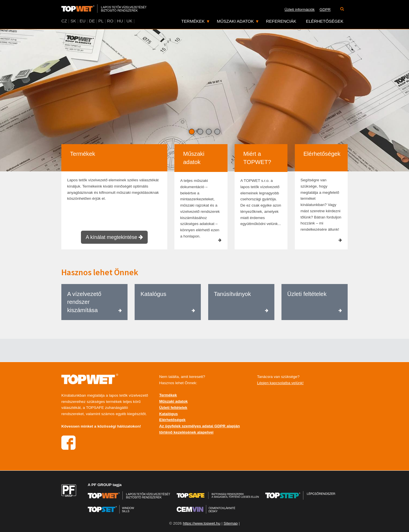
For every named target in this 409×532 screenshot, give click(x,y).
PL (101, 21)
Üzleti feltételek (173, 408)
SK (73, 21)
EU (83, 21)
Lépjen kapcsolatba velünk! (280, 383)
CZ (64, 21)
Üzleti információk (300, 10)
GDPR (325, 10)
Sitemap (231, 523)
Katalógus (168, 414)
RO (110, 21)
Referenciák (281, 21)
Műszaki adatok (235, 21)
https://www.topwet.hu (202, 523)
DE (92, 21)
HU (120, 21)
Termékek (193, 21)
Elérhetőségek (325, 21)
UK (129, 21)
